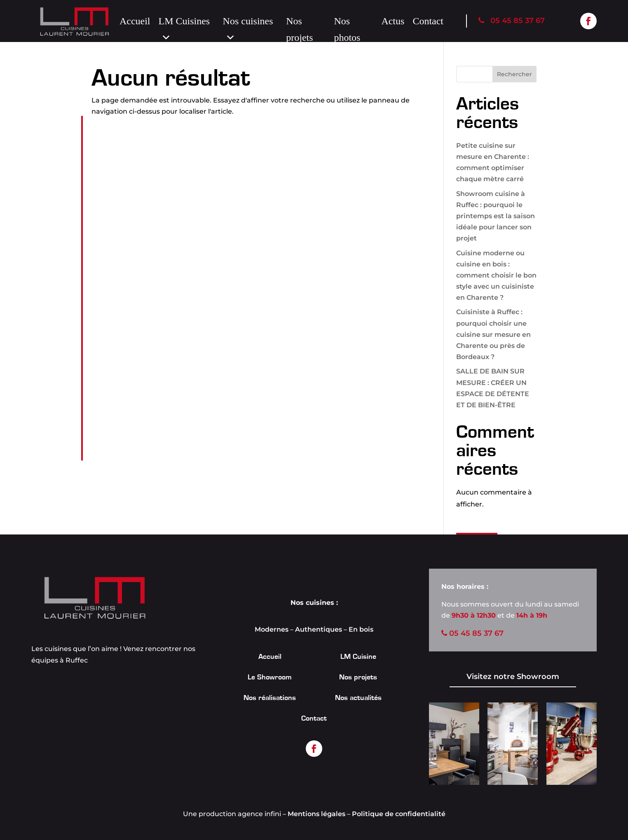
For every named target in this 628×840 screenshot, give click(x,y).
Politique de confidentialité (399, 814)
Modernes (272, 629)
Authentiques (319, 629)
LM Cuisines (184, 22)
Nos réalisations (270, 698)
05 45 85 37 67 (512, 21)
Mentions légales (316, 814)
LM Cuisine (358, 657)
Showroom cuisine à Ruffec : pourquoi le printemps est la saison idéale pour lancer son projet (496, 216)
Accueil (135, 21)
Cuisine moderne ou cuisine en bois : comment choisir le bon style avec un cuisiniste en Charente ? (496, 275)
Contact (428, 21)
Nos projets (299, 22)
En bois (361, 629)
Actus (393, 21)
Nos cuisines (248, 22)
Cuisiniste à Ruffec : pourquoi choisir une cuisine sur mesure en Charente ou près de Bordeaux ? (493, 334)
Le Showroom (270, 678)
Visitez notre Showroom (513, 677)
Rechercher (514, 74)
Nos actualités (358, 698)
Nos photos (347, 22)
